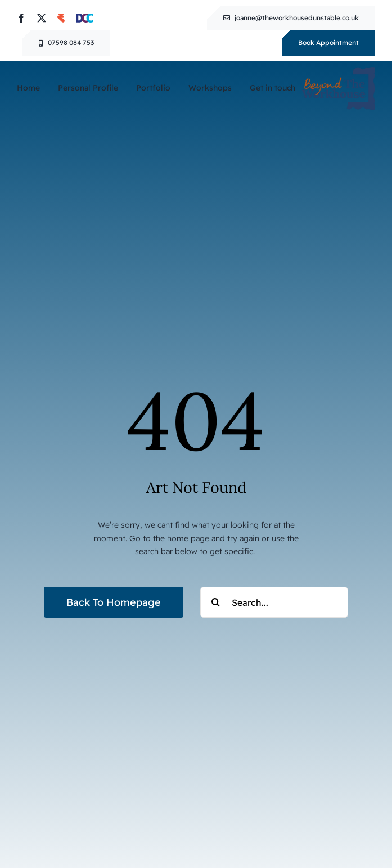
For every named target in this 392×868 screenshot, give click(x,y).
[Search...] (274, 602)
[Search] (216, 602)
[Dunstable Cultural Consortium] (85, 18)
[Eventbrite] (61, 18)
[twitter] (42, 18)
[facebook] (21, 18)
